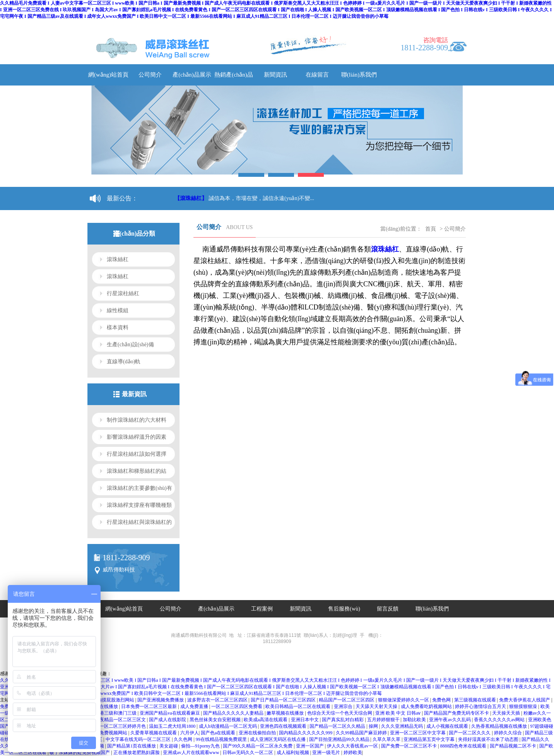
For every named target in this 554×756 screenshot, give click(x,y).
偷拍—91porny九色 (201, 746)
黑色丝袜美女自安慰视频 (216, 720)
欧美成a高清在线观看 (266, 720)
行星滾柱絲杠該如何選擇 (137, 454)
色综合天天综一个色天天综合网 (340, 713)
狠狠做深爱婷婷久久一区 (404, 700)
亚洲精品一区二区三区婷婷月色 (114, 726)
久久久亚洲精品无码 (403, 726)
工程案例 (263, 609)
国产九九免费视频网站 (105, 733)
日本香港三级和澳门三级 (112, 713)
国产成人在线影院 (168, 720)
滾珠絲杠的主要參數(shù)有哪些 (132, 490)
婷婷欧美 (353, 753)
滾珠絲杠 (118, 259)
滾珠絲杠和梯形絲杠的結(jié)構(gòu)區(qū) (129, 473)
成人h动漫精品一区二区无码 (228, 726)
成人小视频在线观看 (448, 726)
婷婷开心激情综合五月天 (481, 706)
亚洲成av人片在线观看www (192, 753)
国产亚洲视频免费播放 (161, 700)
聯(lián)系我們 (359, 75)
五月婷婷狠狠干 (384, 720)
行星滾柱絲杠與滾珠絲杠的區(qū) (132, 524)
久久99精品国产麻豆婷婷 (362, 733)
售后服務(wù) (345, 609)
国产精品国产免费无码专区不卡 (457, 713)
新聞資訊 (275, 75)
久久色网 (184, 739)
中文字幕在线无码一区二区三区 (139, 739)
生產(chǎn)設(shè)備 (130, 345)
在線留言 (317, 75)
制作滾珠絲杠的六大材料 (137, 420)
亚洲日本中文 (305, 720)
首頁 (431, 229)
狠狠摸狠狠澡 (524, 706)
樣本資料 (118, 328)
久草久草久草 (387, 739)
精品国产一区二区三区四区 (347, 700)
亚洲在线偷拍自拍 (258, 733)
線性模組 (118, 310)
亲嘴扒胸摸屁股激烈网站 (109, 700)
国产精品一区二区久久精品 (338, 726)
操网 (374, 726)
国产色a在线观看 (219, 733)
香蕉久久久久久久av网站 (500, 720)
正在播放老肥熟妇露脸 (137, 753)
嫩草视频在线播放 (286, 713)
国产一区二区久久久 (470, 733)
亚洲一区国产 (310, 746)
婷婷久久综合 (509, 733)
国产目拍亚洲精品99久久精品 (340, 739)
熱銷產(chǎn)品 (234, 75)
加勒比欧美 (415, 720)
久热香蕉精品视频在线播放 (500, 726)
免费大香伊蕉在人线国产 (525, 700)
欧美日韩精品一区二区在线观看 (298, 706)
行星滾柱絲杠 (123, 293)
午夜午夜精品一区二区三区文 (116, 720)
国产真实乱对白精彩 (343, 720)
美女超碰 (169, 746)
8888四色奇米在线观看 (464, 746)
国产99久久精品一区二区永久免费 (258, 746)
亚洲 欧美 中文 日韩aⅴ (398, 713)
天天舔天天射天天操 (377, 706)
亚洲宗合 (344, 706)
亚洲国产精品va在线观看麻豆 (170, 713)
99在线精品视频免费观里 (222, 739)
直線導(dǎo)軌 (124, 362)
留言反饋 (388, 609)
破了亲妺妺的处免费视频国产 (80, 753)
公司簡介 (150, 75)
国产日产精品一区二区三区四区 (284, 700)
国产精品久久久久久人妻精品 (234, 713)
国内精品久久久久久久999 (306, 733)
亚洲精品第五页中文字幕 (430, 739)
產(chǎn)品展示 (192, 75)
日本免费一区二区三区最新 (150, 706)
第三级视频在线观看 (476, 700)
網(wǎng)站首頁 (108, 75)
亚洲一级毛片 (327, 753)
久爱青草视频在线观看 (154, 733)
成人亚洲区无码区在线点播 (278, 739)
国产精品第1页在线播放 (132, 746)
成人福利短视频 (293, 753)
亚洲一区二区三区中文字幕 (418, 733)
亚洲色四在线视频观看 (284, 726)
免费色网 (442, 700)
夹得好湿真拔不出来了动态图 (489, 739)
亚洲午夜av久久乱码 (450, 720)
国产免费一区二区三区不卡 (410, 746)
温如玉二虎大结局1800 (173, 726)
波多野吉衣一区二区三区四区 (218, 700)
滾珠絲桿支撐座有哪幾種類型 (132, 507)
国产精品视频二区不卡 (514, 746)
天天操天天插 (507, 713)
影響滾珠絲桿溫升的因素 (137, 437)
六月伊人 (190, 733)
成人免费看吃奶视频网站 (427, 706)
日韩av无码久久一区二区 (248, 753)
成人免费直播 (195, 706)
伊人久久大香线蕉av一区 (353, 746)
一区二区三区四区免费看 (237, 706)
